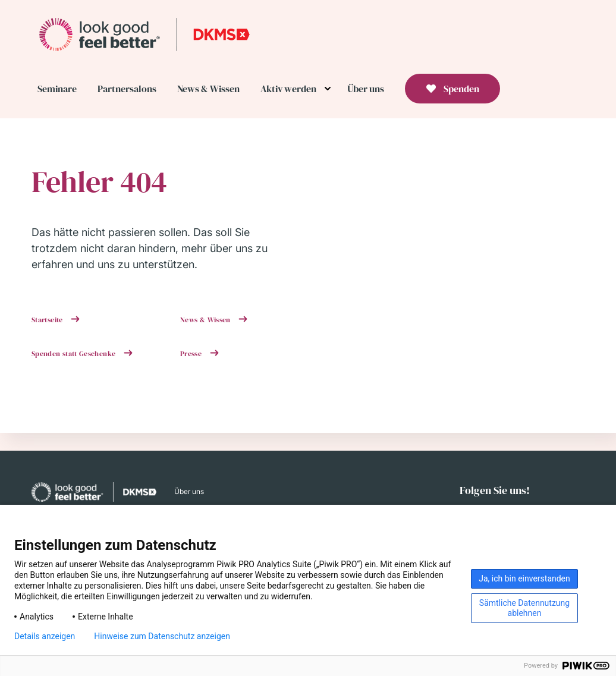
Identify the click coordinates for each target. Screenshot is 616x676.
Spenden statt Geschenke (75, 354)
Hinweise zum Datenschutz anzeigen (162, 636)
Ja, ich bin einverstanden (524, 578)
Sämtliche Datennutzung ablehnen (524, 608)
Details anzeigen (45, 636)
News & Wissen (206, 320)
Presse (192, 354)
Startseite (48, 320)
